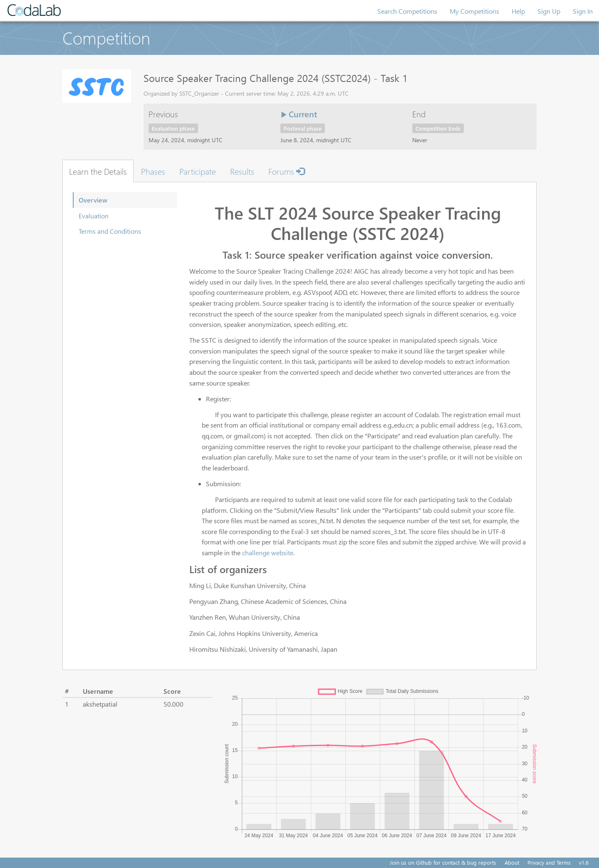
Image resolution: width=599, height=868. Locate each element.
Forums (286, 171)
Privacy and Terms (549, 862)
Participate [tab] (198, 171)
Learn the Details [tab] (98, 171)
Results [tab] (242, 171)
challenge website (268, 553)
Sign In (583, 11)
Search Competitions (407, 11)
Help (518, 11)
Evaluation (94, 216)
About (512, 862)
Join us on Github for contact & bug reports (443, 862)
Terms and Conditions (110, 231)
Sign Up (549, 11)
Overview (93, 200)
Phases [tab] (153, 171)
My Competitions (474, 11)
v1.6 (584, 862)
